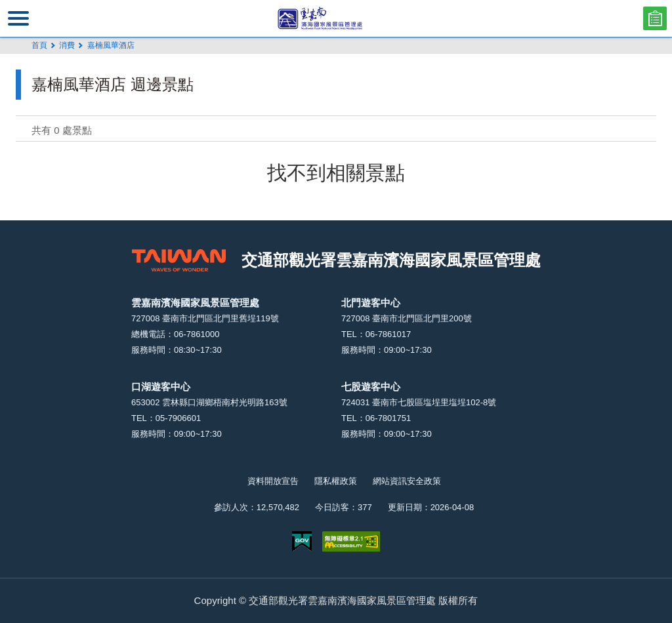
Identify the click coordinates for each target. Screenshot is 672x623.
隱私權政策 (336, 481)
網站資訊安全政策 (407, 481)
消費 (67, 45)
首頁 (39, 45)
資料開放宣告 (273, 481)
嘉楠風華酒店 (111, 45)
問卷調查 (655, 18)
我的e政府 (302, 541)
